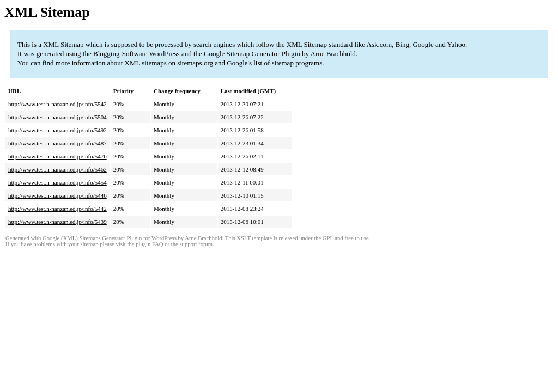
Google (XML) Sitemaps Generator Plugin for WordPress (110, 238)
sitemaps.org (195, 63)
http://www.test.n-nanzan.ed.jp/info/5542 (57, 104)
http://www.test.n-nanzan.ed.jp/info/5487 (57, 143)
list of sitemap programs (288, 63)
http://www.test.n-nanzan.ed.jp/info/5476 (57, 156)
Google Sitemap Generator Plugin (252, 54)
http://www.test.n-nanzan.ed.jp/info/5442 (57, 209)
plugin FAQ (149, 244)
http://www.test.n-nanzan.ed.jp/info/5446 (57, 195)
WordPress (165, 54)
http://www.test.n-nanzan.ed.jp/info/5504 (57, 117)
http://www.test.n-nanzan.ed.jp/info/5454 (57, 182)
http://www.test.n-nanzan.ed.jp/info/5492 (57, 130)
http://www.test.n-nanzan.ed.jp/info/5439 (57, 222)
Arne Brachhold (333, 54)
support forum (196, 244)
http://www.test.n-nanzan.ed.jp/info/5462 (57, 169)
